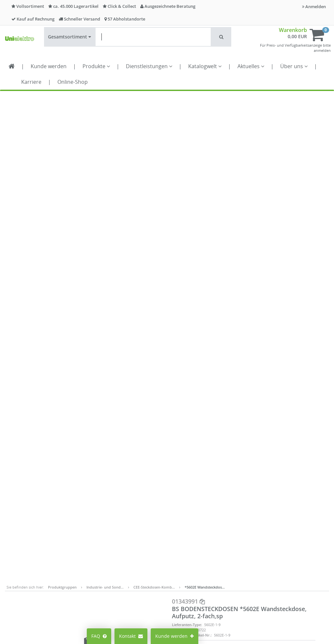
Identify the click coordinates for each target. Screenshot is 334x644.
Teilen (256, 220)
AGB (204, 509)
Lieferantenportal (164, 547)
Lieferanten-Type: (187, 140)
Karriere (31, 82)
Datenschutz (213, 528)
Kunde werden (49, 66)
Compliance (212, 519)
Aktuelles (251, 66)
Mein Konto (104, 499)
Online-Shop (73, 82)
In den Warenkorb (282, 191)
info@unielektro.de (274, 532)
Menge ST (259, 164)
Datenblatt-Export (194, 219)
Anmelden (314, 7)
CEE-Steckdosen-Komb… (154, 103)
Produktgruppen (62, 103)
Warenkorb (293, 30)
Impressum (211, 499)
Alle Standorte (160, 508)
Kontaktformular (271, 545)
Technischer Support (276, 551)
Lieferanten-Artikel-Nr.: (192, 151)
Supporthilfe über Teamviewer (286, 558)
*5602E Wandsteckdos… (205, 103)
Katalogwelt (205, 66)
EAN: (176, 146)
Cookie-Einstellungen (106, 528)
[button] (221, 37)
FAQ (99, 636)
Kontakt (131, 636)
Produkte (96, 66)
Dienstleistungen (149, 66)
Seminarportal (160, 537)
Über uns (294, 66)
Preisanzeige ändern (105, 512)
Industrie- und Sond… (105, 103)
